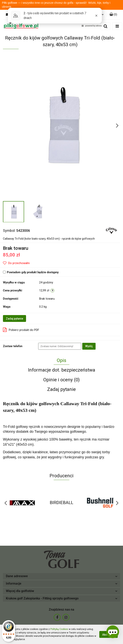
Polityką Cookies (59, 629)
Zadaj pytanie (14, 319)
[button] (113, 15)
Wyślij (89, 346)
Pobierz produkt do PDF (21, 330)
